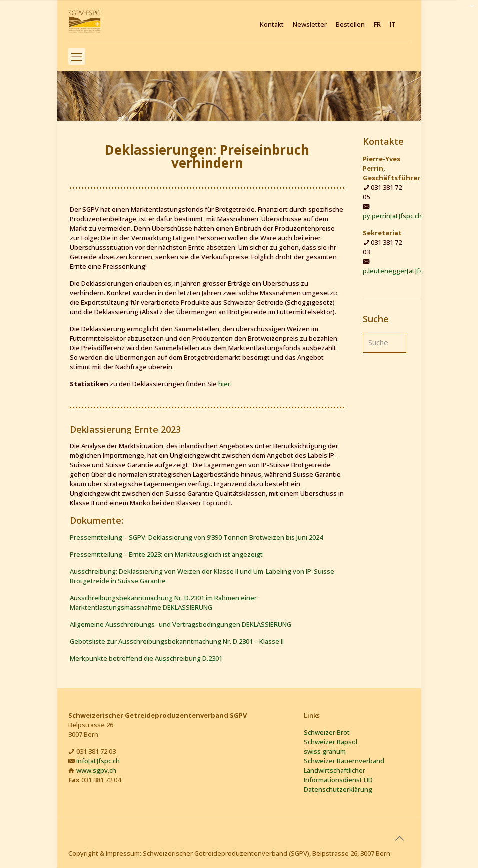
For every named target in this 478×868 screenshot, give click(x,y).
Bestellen (350, 25)
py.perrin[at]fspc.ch (392, 216)
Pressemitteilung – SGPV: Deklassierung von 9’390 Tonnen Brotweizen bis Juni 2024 (196, 537)
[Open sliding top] (467, 11)
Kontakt (272, 25)
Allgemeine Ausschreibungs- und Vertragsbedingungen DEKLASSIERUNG (181, 624)
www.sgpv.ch (96, 770)
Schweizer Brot (327, 732)
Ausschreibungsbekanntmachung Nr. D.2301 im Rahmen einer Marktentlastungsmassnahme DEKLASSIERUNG (163, 603)
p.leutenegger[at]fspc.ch (400, 271)
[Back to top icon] (400, 838)
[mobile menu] (77, 56)
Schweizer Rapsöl (330, 742)
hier (224, 384)
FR (377, 25)
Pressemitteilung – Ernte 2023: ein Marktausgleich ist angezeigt (166, 554)
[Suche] (384, 342)
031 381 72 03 (96, 751)
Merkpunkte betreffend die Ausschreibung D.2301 (146, 658)
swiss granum (325, 751)
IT (393, 25)
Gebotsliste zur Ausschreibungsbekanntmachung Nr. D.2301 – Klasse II (177, 641)
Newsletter (310, 25)
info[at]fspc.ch (98, 761)
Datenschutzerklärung (338, 789)
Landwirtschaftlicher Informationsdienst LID (338, 775)
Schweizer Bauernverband (344, 761)
